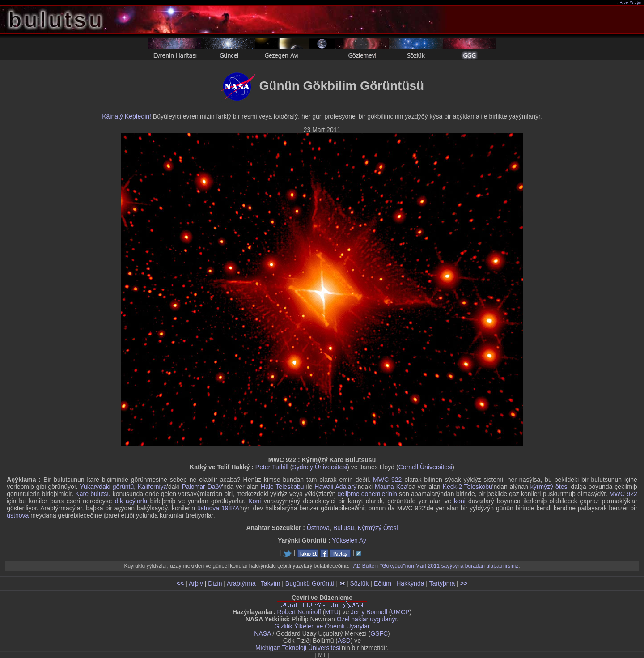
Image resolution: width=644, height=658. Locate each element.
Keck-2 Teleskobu (468, 487)
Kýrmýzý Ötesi (377, 528)
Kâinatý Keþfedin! (127, 116)
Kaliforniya (152, 487)
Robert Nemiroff (299, 612)
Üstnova (318, 528)
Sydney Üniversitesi (320, 467)
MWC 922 (387, 480)
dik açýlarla (131, 501)
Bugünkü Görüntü (310, 583)
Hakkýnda (410, 583)
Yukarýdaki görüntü (107, 487)
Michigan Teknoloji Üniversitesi (298, 648)
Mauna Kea (391, 487)
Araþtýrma (241, 583)
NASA (262, 633)
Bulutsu (344, 528)
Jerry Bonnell (369, 612)
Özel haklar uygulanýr (367, 619)
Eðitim (383, 583)
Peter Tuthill (272, 467)
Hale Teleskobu (282, 487)
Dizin (215, 583)
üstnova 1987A (218, 508)
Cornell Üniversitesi (426, 467)
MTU (332, 612)
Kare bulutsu (93, 494)
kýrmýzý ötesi (550, 487)
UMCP (400, 612)
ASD (344, 641)
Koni (254, 501)
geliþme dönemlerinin (367, 494)
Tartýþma (442, 583)
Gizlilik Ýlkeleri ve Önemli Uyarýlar (322, 626)
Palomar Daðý (202, 487)
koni (460, 501)
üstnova (18, 515)
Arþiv (196, 583)
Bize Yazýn (631, 3)
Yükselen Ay (349, 540)
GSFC (379, 633)
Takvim (271, 583)
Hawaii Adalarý (335, 487)
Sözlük (359, 583)
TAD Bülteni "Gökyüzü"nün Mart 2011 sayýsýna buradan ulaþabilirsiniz (434, 566)
